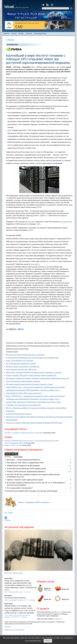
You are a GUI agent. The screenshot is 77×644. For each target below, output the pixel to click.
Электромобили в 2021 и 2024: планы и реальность (24, 393)
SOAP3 (24, 113)
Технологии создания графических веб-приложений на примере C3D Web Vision (34, 423)
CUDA (38, 224)
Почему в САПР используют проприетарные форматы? (26, 472)
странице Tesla (66, 222)
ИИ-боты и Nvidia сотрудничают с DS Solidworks (23, 367)
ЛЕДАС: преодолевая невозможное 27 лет (16, 600)
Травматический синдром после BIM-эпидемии (23, 466)
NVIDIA (30, 230)
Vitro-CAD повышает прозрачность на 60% (21, 364)
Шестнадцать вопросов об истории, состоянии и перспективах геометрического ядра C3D (37, 378)
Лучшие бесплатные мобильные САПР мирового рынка (26, 469)
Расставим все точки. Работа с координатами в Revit (25, 463)
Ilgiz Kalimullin (8, 596)
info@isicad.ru (58, 619)
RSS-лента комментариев (14, 573)
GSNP (10, 130)
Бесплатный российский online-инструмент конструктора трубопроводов (32, 491)
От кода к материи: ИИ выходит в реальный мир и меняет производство (31, 375)
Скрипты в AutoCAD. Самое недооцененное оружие (25, 480)
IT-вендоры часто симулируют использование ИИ (23, 405)
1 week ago (27, 592)
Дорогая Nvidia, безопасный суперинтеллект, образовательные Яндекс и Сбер (33, 402)
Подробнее (8, 627)
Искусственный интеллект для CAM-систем (21, 370)
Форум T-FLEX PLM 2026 (13, 445)
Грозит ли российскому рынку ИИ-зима (20, 361)
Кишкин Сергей (8, 578)
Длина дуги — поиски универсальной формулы (23, 460)
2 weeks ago (24, 617)
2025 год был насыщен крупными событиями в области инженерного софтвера (34, 372)
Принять (48, 641)
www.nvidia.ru (35, 264)
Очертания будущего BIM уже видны (19, 414)
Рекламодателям (40, 33)
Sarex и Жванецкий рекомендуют (14, 592)
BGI (64, 67)
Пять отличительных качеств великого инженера (23, 381)
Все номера (9, 513)
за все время (18, 457)
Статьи (14, 33)
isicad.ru (59, 612)
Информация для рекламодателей (14, 630)
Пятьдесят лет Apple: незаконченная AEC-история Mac (25, 355)
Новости (6, 33)
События (29, 33)
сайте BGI (31, 222)
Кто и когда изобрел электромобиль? (20, 488)
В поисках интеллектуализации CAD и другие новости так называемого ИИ (32, 358)
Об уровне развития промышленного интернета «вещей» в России (29, 384)
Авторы (21, 33)
